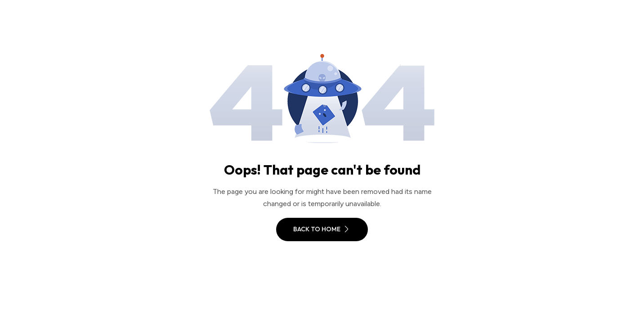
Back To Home (322, 229)
